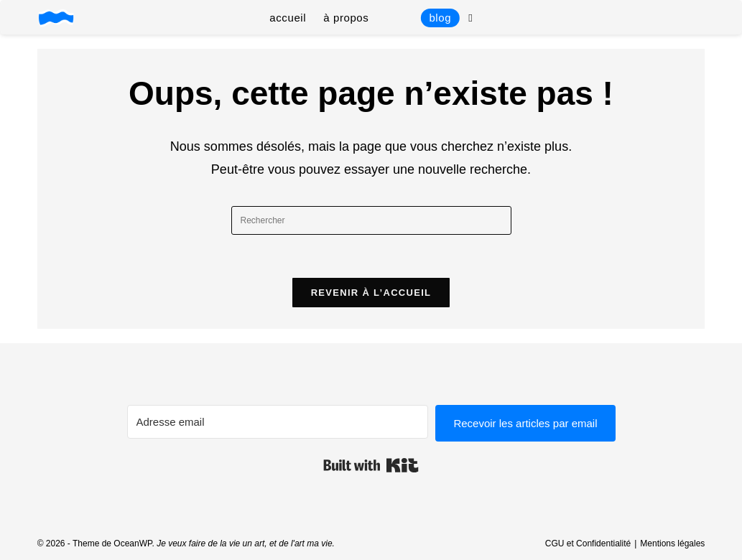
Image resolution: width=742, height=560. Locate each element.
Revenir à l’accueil (371, 293)
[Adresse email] (278, 422)
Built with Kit (371, 465)
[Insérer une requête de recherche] (371, 220)
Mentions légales (672, 543)
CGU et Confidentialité (588, 543)
